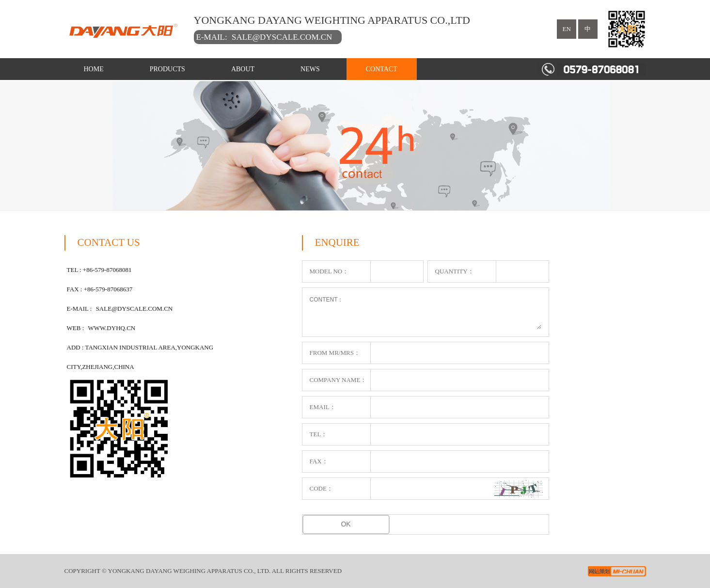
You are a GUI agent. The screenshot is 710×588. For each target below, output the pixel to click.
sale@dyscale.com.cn (282, 37)
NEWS (310, 69)
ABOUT (243, 69)
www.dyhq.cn (112, 328)
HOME (94, 69)
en (567, 29)
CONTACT (382, 69)
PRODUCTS (167, 69)
